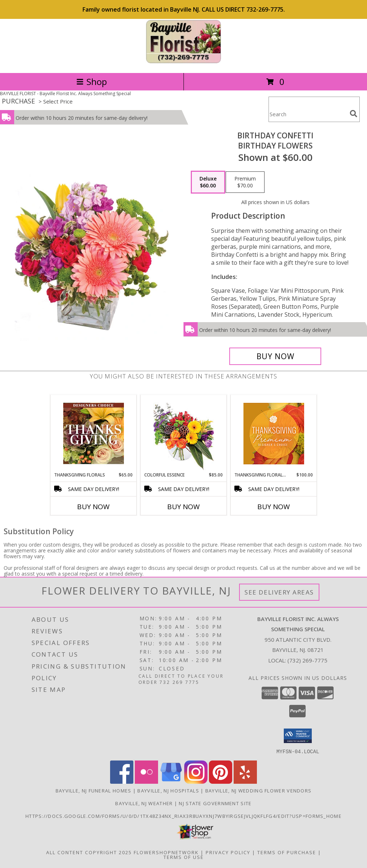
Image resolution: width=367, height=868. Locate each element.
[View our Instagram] (196, 781)
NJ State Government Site (215, 803)
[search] (354, 114)
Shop (92, 82)
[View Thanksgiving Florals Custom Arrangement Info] (94, 433)
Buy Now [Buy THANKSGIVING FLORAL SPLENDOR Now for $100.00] (274, 507)
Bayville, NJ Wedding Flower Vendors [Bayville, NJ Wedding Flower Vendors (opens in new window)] (259, 790)
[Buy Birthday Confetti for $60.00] (275, 356)
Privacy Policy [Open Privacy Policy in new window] (228, 852)
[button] (298, 736)
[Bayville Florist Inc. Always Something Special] (184, 62)
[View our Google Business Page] (171, 781)
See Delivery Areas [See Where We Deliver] (279, 592)
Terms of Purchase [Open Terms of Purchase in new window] (287, 852)
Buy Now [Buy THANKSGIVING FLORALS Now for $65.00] (93, 507)
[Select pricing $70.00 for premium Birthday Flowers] (245, 182)
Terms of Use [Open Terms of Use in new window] (184, 857)
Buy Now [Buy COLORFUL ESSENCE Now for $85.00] (183, 507)
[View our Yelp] (245, 781)
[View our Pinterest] (221, 781)
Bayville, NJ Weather (144, 803)
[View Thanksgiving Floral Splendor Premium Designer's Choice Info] (274, 433)
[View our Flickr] (146, 781)
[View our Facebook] (122, 781)
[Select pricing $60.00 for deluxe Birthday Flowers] (208, 182)
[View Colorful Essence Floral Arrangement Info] (184, 433)
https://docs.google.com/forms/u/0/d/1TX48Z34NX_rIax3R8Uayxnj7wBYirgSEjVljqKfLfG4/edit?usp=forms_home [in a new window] (183, 816)
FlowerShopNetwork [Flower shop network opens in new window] (166, 852)
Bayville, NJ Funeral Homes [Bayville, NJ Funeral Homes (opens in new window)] (94, 790)
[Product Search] (308, 114)
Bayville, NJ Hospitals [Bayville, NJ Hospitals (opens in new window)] (168, 790)
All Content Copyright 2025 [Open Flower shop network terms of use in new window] (89, 852)
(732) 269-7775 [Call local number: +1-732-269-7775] (307, 660)
